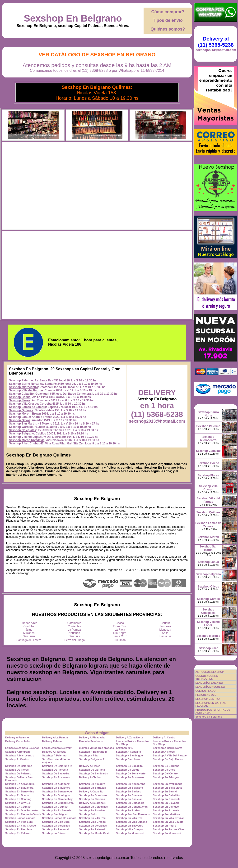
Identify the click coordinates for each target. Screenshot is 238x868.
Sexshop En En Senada (57, 810)
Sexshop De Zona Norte (131, 773)
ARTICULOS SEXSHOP (210, 672)
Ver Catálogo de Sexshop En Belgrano (97, 55)
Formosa (165, 626)
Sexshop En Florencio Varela (23, 814)
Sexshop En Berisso (129, 791)
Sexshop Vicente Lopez (25, 437)
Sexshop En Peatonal (56, 829)
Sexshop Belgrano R (92, 759)
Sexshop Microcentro (23, 387)
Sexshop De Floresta (55, 770)
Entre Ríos (120, 626)
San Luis (74, 636)
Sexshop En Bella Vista (167, 788)
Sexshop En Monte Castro (95, 833)
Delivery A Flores (90, 766)
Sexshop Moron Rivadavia (27, 440)
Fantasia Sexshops (91, 741)
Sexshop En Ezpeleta (166, 810)
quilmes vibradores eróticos (96, 748)
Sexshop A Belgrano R (93, 752)
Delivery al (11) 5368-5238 (216, 42)
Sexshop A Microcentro (20, 755)
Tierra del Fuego (74, 640)
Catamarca (74, 623)
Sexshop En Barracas (92, 788)
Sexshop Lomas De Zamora (59, 818)
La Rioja (120, 630)
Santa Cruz (120, 636)
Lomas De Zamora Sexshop (22, 748)
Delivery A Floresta (54, 752)
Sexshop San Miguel (55, 814)
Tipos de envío (168, 20)
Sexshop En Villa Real (93, 818)
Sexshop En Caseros (92, 799)
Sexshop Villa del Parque (26, 390)
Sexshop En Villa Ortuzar (168, 818)
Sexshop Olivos (20, 420)
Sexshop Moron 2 (208, 636)
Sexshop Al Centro (17, 759)
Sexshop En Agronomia (20, 784)
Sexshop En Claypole (166, 803)
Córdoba (29, 626)
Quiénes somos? (168, 29)
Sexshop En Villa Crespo (21, 826)
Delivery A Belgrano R (93, 803)
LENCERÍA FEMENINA (209, 683)
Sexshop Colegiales (22, 430)
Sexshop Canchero (128, 759)
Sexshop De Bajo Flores (168, 759)
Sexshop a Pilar (89, 755)
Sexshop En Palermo (18, 833)
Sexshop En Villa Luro (19, 822)
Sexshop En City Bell (18, 803)
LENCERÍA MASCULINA (210, 687)
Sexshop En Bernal (165, 791)
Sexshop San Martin (23, 424)
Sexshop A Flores (164, 752)
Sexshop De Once (164, 770)
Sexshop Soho (88, 814)
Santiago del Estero (29, 640)
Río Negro (120, 633)
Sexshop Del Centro (165, 773)
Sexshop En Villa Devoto (168, 822)
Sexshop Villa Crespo (24, 404)
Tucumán (120, 640)
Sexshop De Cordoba (166, 766)
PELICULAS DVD (206, 695)
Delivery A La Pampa (55, 737)
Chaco (120, 623)
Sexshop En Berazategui (57, 791)
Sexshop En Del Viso (166, 807)
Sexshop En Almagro (92, 784)
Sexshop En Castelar (129, 799)
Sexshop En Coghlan (18, 807)
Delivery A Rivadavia (92, 737)
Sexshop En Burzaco (129, 795)
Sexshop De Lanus (128, 770)
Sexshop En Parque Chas (169, 829)
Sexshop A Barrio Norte (167, 748)
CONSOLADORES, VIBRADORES (207, 677)
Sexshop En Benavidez (19, 791)
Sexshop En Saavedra (130, 826)
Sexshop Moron (20, 414)
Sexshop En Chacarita (167, 799)
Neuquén (74, 633)
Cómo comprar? (168, 12)
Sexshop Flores (20, 400)
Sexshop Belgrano (21, 434)
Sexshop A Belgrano (18, 752)
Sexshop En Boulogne (56, 795)
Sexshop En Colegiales (93, 807)
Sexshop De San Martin (93, 773)
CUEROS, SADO (205, 691)
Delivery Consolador (18, 741)
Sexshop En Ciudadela (130, 803)
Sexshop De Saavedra (56, 773)
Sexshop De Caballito (129, 766)
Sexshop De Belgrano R (57, 766)
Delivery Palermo (53, 741)
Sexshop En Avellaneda (167, 784)
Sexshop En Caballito (166, 795)
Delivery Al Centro (164, 737)
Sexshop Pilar (18, 443)
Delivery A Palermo (17, 737)
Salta (165, 633)
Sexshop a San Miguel (130, 755)
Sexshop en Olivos (54, 833)
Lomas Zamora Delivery (57, 748)
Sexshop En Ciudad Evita (58, 803)
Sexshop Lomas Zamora (20, 818)
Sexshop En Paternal (92, 829)
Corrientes (74, 626)
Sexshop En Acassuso (56, 777)
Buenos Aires (29, 623)
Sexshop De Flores (17, 770)
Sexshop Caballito (21, 394)
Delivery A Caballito (91, 791)
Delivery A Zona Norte (130, 737)
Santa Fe (165, 636)
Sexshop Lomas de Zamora (28, 407)
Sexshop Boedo (20, 397)
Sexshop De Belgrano (19, 766)
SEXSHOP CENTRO (208, 699)
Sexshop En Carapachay (57, 799)
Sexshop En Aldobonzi (56, 784)
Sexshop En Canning (18, 799)
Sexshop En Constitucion (132, 807)
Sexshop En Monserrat (130, 833)
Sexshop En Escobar (92, 810)
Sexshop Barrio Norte (24, 384)
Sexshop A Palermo (54, 755)
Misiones (29, 633)
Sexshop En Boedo (17, 795)
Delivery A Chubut (90, 777)
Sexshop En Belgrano (73, 18)
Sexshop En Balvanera (19, 788)
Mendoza (165, 630)
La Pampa (74, 630)
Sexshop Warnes (20, 427)
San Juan (29, 636)
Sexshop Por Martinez (166, 814)
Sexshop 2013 (125, 748)
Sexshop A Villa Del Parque (170, 755)
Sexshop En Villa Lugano (132, 822)
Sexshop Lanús (20, 417)
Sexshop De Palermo (18, 773)
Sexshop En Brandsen (93, 795)
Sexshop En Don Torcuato (21, 810)
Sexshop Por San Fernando (133, 814)
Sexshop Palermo (21, 380)
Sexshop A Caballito (129, 752)
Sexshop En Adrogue (166, 777)
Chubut (165, 623)
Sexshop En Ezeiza (128, 810)
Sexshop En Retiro (164, 826)
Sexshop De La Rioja (92, 770)
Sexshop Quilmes (21, 410)
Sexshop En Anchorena (131, 784)
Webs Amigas (97, 733)
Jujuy (29, 630)
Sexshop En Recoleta (19, 829)
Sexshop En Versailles (56, 826)
